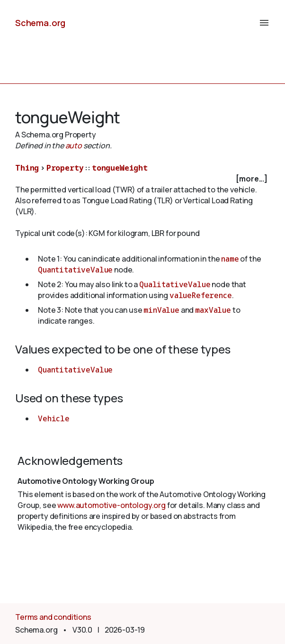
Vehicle (54, 418)
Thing (27, 168)
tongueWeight (120, 168)
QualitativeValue (175, 284)
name (230, 259)
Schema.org (40, 23)
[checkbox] (142, 179)
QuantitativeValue (75, 270)
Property (65, 168)
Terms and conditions (53, 617)
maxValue (213, 310)
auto (74, 145)
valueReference (201, 295)
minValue (161, 310)
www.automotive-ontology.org (111, 505)
